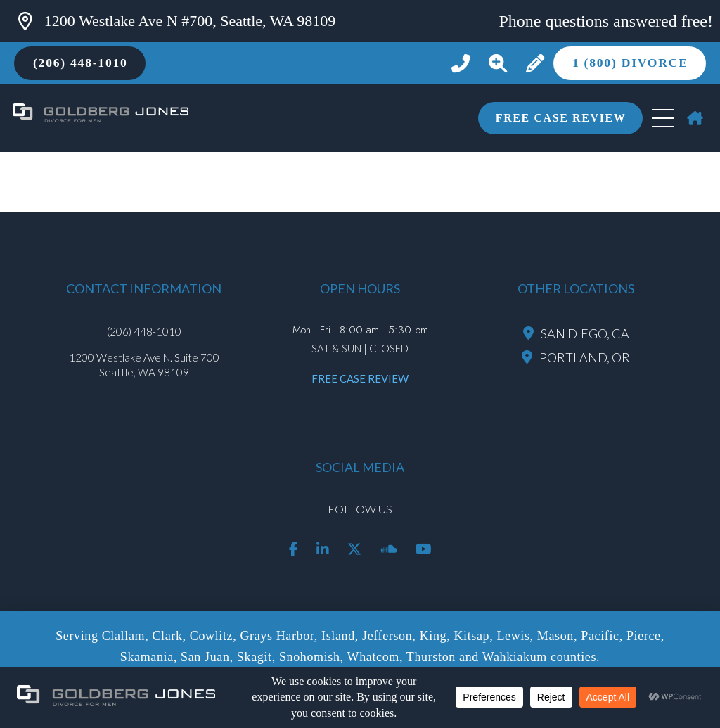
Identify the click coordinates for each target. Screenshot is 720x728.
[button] (497, 64)
